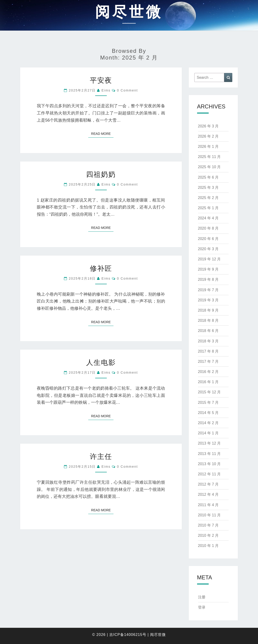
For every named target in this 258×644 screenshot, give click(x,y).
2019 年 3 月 (208, 300)
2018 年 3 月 (208, 341)
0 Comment (127, 90)
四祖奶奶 (101, 174)
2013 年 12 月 (209, 443)
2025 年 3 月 (208, 188)
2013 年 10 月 (209, 464)
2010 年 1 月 (208, 546)
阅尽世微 (158, 635)
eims (106, 90)
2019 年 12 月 (209, 259)
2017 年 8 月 (208, 351)
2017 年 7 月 (208, 361)
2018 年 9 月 (208, 310)
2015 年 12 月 (209, 392)
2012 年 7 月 (208, 484)
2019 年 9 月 (208, 269)
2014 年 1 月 (208, 433)
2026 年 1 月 (208, 147)
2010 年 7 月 (208, 525)
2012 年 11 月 (209, 474)
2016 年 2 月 (208, 372)
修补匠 (101, 268)
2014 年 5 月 (208, 413)
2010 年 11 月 (209, 515)
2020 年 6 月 (208, 239)
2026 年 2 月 (208, 136)
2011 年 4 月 (208, 505)
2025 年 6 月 (208, 177)
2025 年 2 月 (208, 198)
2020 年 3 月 (208, 249)
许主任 (101, 456)
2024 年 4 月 (208, 218)
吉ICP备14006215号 (128, 635)
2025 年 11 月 (209, 157)
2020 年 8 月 (208, 228)
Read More (102, 133)
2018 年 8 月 (208, 320)
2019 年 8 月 (208, 279)
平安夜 (101, 80)
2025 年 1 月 (208, 208)
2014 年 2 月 (208, 423)
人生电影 (101, 362)
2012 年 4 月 (208, 494)
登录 (202, 607)
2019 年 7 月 (208, 290)
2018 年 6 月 (208, 331)
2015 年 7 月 (208, 402)
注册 (202, 597)
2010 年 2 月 (208, 535)
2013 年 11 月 (209, 454)
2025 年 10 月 (209, 167)
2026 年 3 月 (208, 126)
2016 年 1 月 (208, 382)
